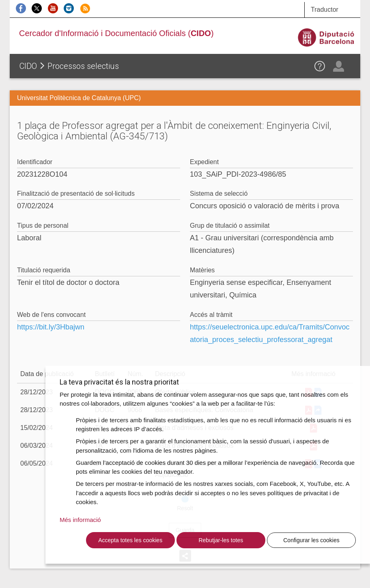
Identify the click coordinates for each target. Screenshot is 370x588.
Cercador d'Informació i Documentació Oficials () (116, 33)
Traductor (325, 10)
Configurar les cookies (311, 540)
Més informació (80, 520)
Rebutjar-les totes (221, 540)
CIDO (28, 66)
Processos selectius (83, 66)
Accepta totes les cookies (130, 540)
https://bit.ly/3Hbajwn (51, 327)
